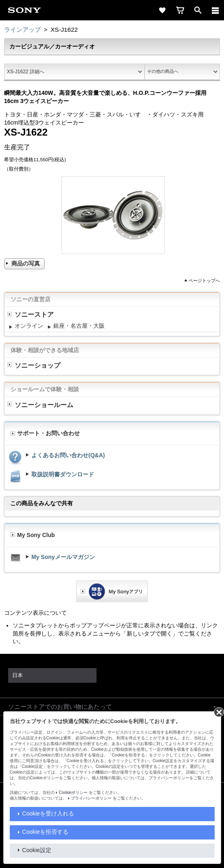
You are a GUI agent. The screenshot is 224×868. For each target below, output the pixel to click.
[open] (198, 10)
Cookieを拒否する (45, 832)
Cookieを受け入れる (48, 813)
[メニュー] (215, 10)
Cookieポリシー (73, 792)
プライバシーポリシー (91, 798)
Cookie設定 (37, 850)
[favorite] (162, 10)
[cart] (180, 10)
